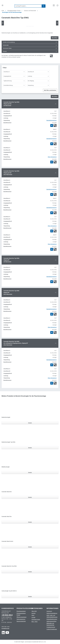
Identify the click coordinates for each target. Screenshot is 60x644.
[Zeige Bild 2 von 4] (29, 26)
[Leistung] (38, 76)
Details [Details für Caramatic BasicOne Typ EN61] (30, 572)
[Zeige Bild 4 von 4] (33, 26)
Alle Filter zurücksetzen (50, 90)
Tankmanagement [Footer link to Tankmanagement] (21, 619)
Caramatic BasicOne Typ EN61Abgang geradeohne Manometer (11, 173)
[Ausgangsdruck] (14, 76)
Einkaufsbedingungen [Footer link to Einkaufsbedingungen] (52, 619)
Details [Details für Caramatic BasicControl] (30, 547)
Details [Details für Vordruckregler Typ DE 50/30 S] (30, 597)
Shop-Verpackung (52, 157)
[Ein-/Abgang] (38, 81)
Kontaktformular (5, 628)
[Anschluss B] (38, 72)
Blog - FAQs (34, 622)
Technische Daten (7, 48)
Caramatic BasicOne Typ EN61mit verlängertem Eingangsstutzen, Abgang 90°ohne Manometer (16, 343)
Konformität (6, 45)
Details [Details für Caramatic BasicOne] (30, 497)
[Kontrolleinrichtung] (14, 85)
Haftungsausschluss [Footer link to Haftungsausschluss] (51, 621)
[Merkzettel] (54, 5)
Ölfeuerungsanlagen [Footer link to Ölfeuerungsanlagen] (21, 617)
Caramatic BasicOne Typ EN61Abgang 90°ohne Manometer (11, 292)
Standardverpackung (51, 120)
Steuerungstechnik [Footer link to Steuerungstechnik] (21, 621)
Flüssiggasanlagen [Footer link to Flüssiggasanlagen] (21, 611)
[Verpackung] (38, 85)
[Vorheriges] (3, 23)
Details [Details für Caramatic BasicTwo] (30, 522)
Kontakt (33, 617)
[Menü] (2, 5)
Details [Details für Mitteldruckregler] (30, 473)
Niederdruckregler (6, 417)
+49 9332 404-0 (7, 615)
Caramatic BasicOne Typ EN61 (9, 566)
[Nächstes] (57, 23)
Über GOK (34, 611)
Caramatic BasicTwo (7, 516)
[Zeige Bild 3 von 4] (31, 26)
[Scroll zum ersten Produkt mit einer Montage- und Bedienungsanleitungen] (51, 56)
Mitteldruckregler (6, 467)
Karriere (34, 613)
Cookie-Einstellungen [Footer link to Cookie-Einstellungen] (52, 629)
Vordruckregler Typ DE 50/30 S (9, 591)
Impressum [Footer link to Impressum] (49, 611)
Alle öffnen (55, 38)
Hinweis (5, 51)
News (33, 615)
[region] (30, 24)
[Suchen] (44, 6)
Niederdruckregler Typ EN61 (8, 442)
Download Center (36, 620)
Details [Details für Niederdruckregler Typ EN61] (30, 448)
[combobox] (28, 6)
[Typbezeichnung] (14, 81)
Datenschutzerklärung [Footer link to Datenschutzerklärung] (52, 613)
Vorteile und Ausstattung (9, 42)
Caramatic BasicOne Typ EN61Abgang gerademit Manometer (11, 104)
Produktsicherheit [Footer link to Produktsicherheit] (51, 627)
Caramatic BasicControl (7, 541)
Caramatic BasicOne (7, 492)
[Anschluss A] (14, 72)
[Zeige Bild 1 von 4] (27, 26)
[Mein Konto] (57, 5)
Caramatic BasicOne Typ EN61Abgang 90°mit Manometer (11, 260)
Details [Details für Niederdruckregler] (30, 423)
